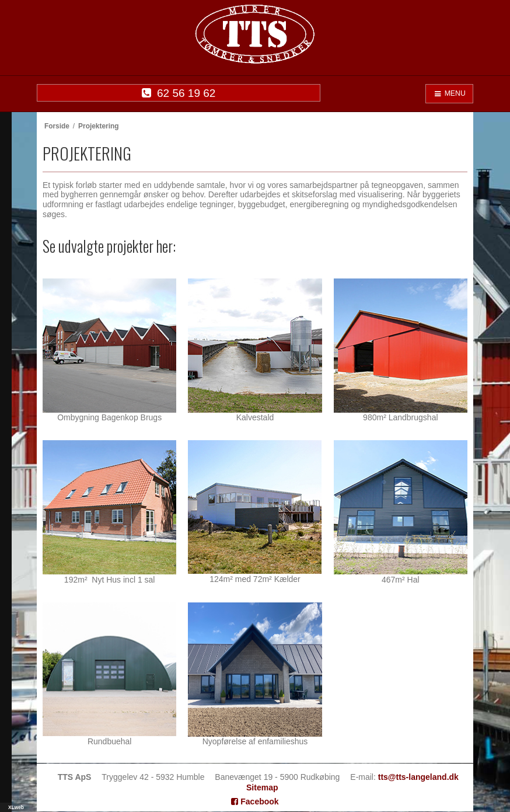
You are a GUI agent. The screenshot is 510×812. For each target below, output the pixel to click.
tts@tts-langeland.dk (418, 777)
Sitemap (262, 787)
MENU (450, 93)
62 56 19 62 (179, 93)
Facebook (255, 801)
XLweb (16, 807)
